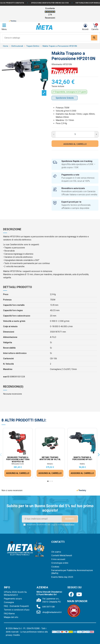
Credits (16, 635)
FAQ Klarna (9, 613)
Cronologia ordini (60, 563)
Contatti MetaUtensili (62, 555)
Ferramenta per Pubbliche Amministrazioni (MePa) (72, 572)
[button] (48, 481)
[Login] (85, 27)
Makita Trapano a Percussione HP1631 (82, 458)
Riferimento (57, 64)
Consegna (9, 602)
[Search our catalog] (94, 38)
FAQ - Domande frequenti (16, 606)
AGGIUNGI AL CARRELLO (75, 144)
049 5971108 (48, 607)
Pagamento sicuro (13, 599)
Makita (82, 464)
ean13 (6, 377)
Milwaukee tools (18, 464)
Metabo (50, 464)
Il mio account (58, 559)
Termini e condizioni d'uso (17, 610)
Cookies (55, 567)
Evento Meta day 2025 (62, 577)
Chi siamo (56, 552)
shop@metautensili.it (52, 612)
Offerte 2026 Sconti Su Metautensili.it (15, 593)
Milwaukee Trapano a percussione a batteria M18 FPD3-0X (18, 460)
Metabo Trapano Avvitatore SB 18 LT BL (50, 458)
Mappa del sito (11, 617)
